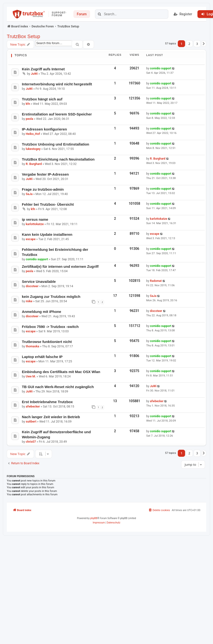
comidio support (161, 68)
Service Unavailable (39, 281)
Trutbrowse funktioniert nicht (47, 342)
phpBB (94, 518)
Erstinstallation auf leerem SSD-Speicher (57, 114)
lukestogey (33, 149)
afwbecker (33, 406)
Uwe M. (31, 376)
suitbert (31, 421)
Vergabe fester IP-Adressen (45, 174)
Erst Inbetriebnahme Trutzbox (47, 402)
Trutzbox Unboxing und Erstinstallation (55, 144)
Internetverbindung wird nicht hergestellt (57, 84)
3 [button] (197, 44)
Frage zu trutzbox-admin (43, 189)
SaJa (29, 194)
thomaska (33, 346)
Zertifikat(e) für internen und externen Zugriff (60, 266)
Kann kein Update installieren (47, 234)
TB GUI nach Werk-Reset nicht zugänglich (58, 387)
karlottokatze (35, 224)
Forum (82, 14)
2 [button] (189, 44)
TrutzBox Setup (23, 36)
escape (31, 239)
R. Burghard (34, 164)
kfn (28, 104)
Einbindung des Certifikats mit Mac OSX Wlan (61, 372)
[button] (204, 44)
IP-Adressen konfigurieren (44, 129)
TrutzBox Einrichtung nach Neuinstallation (58, 159)
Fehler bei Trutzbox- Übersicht (48, 204)
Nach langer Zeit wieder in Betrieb (51, 417)
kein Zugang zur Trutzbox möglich (51, 297)
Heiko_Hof (33, 134)
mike (29, 301)
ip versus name (35, 219)
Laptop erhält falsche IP (42, 357)
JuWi (34, 74)
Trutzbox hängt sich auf (42, 99)
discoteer (32, 286)
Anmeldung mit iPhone (42, 312)
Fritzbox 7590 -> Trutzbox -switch (50, 327)
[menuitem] (159, 510)
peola (30, 119)
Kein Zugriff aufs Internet (43, 69)
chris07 (31, 442)
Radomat (156, 281)
